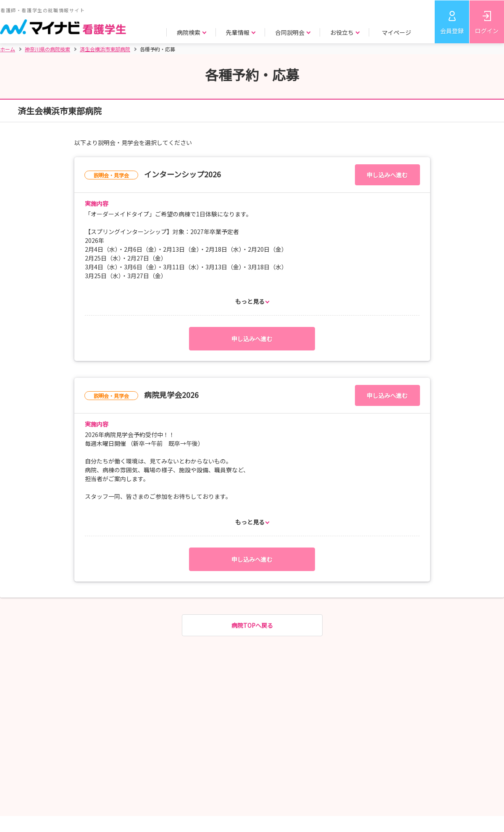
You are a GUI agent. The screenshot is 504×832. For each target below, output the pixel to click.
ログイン (487, 31)
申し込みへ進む (387, 175)
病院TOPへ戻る (252, 625)
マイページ (396, 32)
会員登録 (452, 31)
